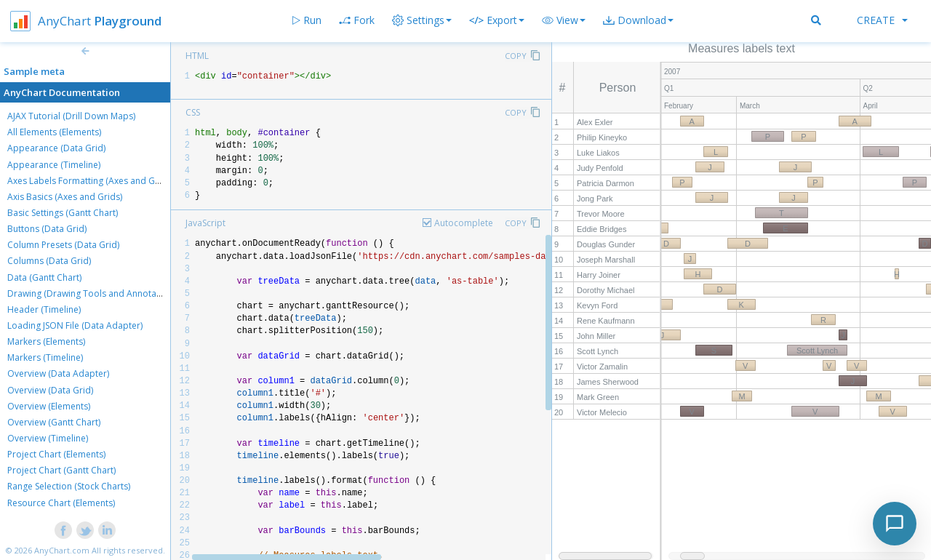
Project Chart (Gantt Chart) (61, 470)
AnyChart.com (62, 550)
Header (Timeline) (44, 309)
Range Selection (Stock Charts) (69, 486)
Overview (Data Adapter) (58, 373)
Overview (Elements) (49, 406)
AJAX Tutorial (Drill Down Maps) (71, 116)
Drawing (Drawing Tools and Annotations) (93, 293)
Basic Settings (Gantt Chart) (63, 213)
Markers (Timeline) (45, 357)
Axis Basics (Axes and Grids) (65, 197)
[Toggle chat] (895, 524)
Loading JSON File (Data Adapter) (75, 325)
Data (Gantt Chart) (44, 277)
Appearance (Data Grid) (56, 148)
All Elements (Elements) (54, 132)
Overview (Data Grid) (50, 390)
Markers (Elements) (46, 341)
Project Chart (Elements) (56, 454)
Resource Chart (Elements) (61, 503)
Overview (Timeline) (48, 438)
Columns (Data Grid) (49, 261)
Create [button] (882, 20)
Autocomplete (464, 223)
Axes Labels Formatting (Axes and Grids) (90, 181)
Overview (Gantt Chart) (54, 422)
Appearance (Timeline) (54, 165)
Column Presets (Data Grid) (63, 245)
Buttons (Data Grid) (47, 229)
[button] (564, 20)
